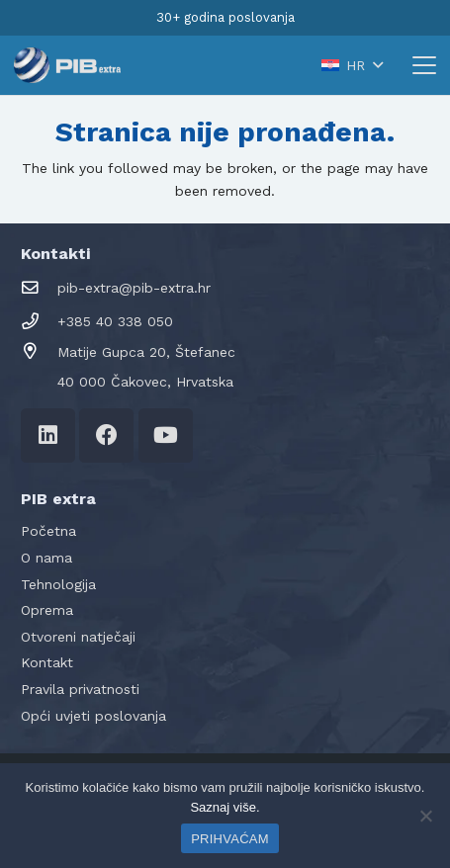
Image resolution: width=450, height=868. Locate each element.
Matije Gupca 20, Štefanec (146, 352)
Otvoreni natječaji (78, 637)
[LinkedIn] (48, 435)
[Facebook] (106, 435)
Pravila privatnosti (80, 689)
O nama (46, 558)
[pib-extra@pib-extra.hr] (39, 288)
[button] (352, 65)
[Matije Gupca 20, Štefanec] (39, 351)
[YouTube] (166, 435)
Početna (48, 531)
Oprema (47, 610)
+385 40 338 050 (115, 321)
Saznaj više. (225, 807)
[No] (425, 816)
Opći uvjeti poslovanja (93, 716)
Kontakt (47, 662)
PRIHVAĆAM (230, 839)
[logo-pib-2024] (67, 65)
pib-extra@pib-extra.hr (134, 288)
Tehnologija (58, 584)
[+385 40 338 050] (39, 322)
